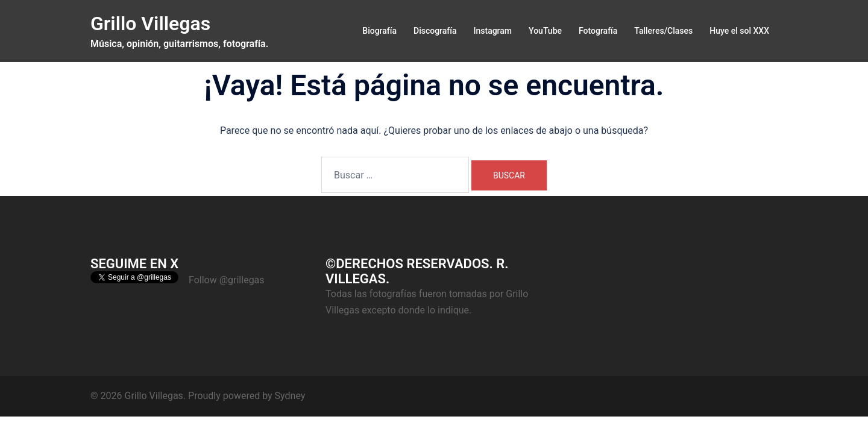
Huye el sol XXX (739, 31)
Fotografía (598, 31)
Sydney (290, 396)
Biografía (379, 31)
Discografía (435, 31)
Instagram (493, 31)
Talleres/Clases (663, 31)
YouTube (545, 31)
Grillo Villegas (150, 24)
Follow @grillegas (227, 280)
